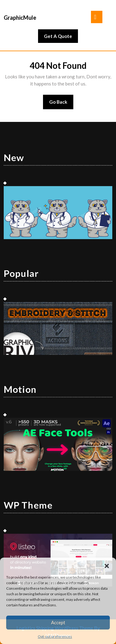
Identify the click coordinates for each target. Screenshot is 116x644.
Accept (58, 622)
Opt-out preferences (55, 636)
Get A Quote (61, 38)
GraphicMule (20, 18)
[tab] (97, 17)
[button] (107, 565)
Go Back (61, 104)
